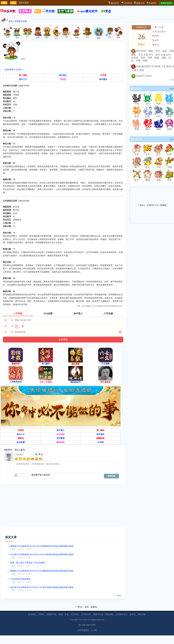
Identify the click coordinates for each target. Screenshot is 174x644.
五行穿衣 (75, 614)
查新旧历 (140, 3)
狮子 (47, 37)
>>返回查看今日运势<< (13, 70)
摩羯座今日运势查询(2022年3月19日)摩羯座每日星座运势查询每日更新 (42, 571)
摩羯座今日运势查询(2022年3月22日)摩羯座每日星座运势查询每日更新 (42, 546)
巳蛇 (148, 115)
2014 (81, 620)
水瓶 (109, 36)
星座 (13, 549)
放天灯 (133, 614)
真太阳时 (152, 3)
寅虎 (158, 102)
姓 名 (9, 320)
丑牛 (148, 102)
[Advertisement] (50, 507)
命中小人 (23, 79)
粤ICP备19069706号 (87, 625)
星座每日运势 (21, 21)
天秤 (66, 36)
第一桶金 (23, 75)
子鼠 (137, 102)
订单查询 (128, 3)
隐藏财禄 (100, 438)
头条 (67, 614)
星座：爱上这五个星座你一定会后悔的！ (28, 563)
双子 (28, 36)
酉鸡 (148, 128)
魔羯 (99, 37)
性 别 (9, 326)
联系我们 (32, 614)
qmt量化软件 (89, 11)
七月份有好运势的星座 (20, 579)
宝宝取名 (25, 11)
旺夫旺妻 (21, 442)
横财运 (21, 438)
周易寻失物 (98, 614)
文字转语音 (86, 614)
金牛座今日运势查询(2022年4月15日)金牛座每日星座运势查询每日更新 (42, 587)
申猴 (137, 128)
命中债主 (103, 79)
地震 (61, 614)
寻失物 (50, 11)
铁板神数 (10, 11)
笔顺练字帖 (51, 614)
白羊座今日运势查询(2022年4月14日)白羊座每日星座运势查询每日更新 (42, 555)
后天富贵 (61, 438)
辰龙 (137, 115)
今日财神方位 (122, 614)
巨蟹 (38, 37)
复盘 (108, 11)
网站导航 (142, 614)
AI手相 (103, 75)
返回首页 (115, 3)
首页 (11, 21)
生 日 (9, 332)
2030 (85, 620)
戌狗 (158, 128)
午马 (158, 115)
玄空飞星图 (65, 11)
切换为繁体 (24, 3)
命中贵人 (63, 75)
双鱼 (118, 37)
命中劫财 (61, 434)
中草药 (41, 614)
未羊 (169, 115)
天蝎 (77, 37)
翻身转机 (61, 442)
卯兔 (169, 102)
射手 (87, 36)
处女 (56, 37)
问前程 (63, 79)
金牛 (17, 37)
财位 (38, 11)
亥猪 (169, 128)
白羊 (8, 36)
